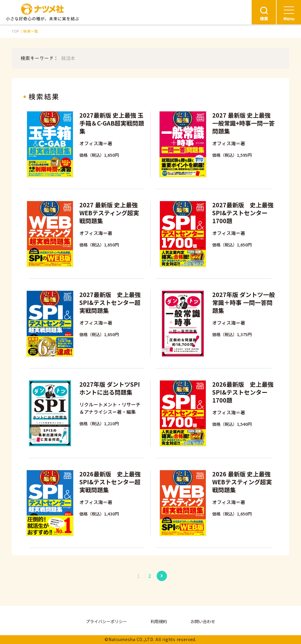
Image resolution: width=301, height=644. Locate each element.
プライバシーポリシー (106, 621)
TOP (16, 31)
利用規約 (159, 621)
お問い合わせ (203, 621)
